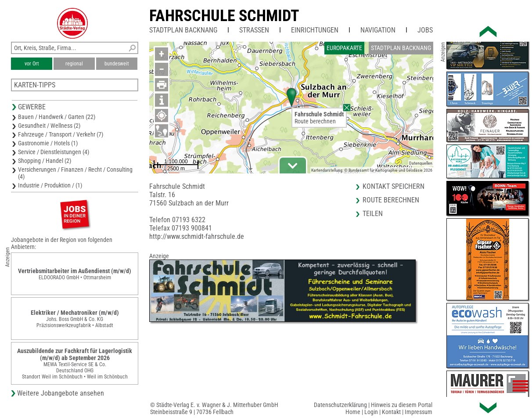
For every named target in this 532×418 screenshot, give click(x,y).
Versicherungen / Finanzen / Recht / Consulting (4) (75, 173)
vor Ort (32, 64)
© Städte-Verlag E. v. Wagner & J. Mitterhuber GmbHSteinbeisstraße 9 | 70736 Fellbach (214, 408)
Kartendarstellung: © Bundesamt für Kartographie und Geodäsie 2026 (372, 170)
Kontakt (391, 412)
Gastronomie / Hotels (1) (48, 143)
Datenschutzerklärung (340, 405)
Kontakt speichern (394, 186)
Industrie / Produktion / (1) (50, 185)
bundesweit (117, 64)
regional (74, 64)
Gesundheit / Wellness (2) (49, 126)
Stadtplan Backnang (183, 30)
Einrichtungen (315, 30)
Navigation (378, 30)
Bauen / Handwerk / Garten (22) (57, 117)
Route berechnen (315, 121)
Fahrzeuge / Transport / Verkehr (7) (61, 134)
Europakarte (344, 48)
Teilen (373, 214)
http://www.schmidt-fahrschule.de (197, 236)
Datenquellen (421, 163)
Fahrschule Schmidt (224, 16)
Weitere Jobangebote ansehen (61, 393)
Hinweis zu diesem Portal (402, 405)
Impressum (419, 412)
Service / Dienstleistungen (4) (54, 152)
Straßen (254, 30)
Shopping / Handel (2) (45, 161)
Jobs (425, 30)
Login (371, 412)
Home (353, 412)
